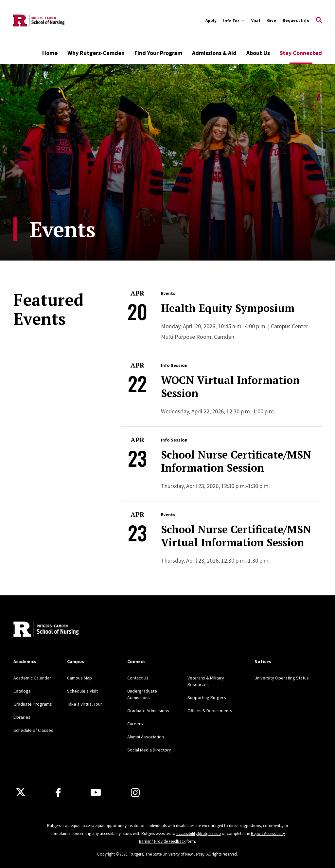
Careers (135, 724)
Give (272, 20)
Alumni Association (146, 737)
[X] (21, 792)
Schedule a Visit (82, 691)
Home (50, 53)
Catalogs (22, 691)
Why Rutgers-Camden (96, 53)
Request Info (296, 20)
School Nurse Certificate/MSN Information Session (236, 461)
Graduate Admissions (148, 711)
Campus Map (79, 678)
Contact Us (138, 678)
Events (168, 293)
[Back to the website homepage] (39, 20)
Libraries (22, 717)
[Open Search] (319, 21)
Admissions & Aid (214, 53)
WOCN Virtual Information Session (230, 387)
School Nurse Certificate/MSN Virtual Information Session (236, 536)
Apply (211, 20)
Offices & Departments (210, 711)
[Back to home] (46, 630)
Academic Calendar (32, 678)
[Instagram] (135, 793)
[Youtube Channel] (96, 792)
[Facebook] (58, 793)
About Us (258, 53)
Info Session (174, 365)
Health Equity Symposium (228, 308)
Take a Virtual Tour (85, 704)
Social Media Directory (149, 750)
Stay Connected (301, 53)
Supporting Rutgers (207, 697)
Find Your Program (158, 53)
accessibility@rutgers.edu (199, 833)
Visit (256, 20)
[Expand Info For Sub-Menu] (234, 21)
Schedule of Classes (33, 730)
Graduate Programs (33, 704)
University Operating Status (282, 678)
